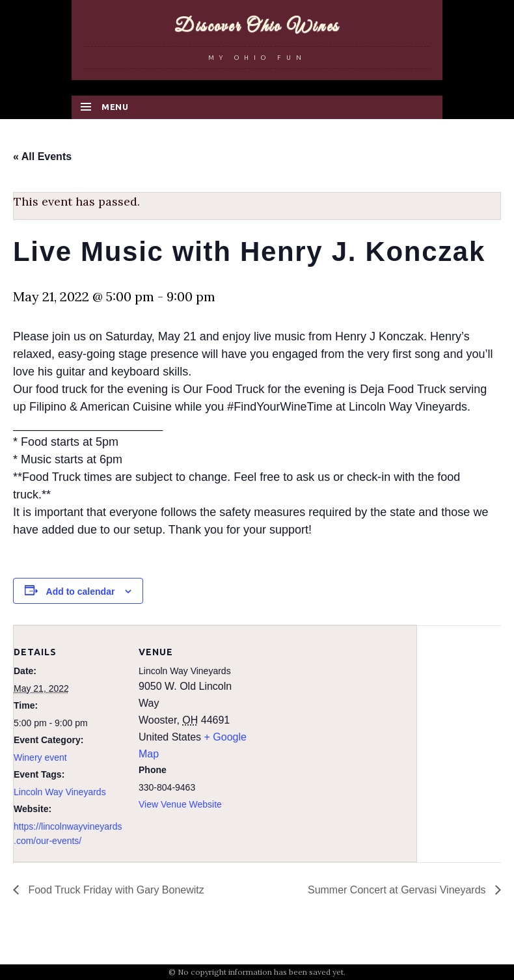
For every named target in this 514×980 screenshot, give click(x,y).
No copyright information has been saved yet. (262, 972)
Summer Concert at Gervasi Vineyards (398, 890)
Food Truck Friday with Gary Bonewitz (115, 890)
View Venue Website (180, 804)
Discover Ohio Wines (257, 27)
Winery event (40, 757)
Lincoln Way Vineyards (60, 792)
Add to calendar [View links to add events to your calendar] (81, 592)
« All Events (42, 157)
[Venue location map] (332, 715)
